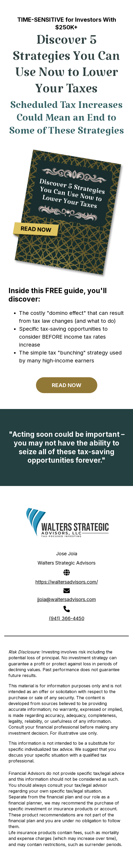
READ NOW (67, 385)
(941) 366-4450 (67, 618)
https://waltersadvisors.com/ (67, 582)
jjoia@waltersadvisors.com (67, 599)
